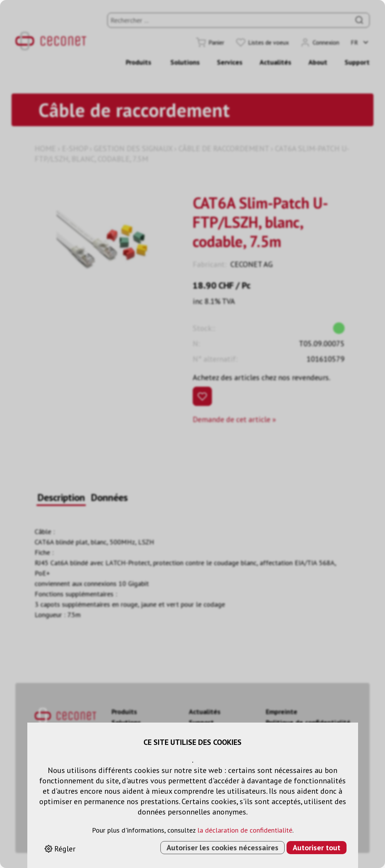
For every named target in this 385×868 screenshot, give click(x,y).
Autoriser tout (317, 848)
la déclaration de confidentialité (245, 830)
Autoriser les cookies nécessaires (222, 848)
